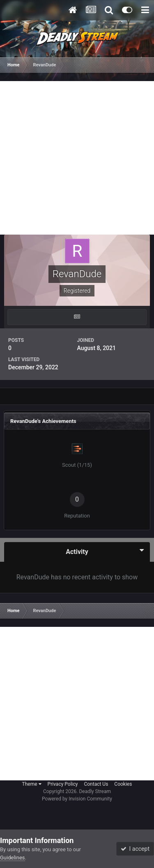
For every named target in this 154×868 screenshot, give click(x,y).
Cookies (123, 784)
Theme (32, 784)
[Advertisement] (77, 158)
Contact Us (96, 784)
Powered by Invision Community (77, 799)
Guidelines (13, 858)
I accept (135, 849)
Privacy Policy (63, 784)
